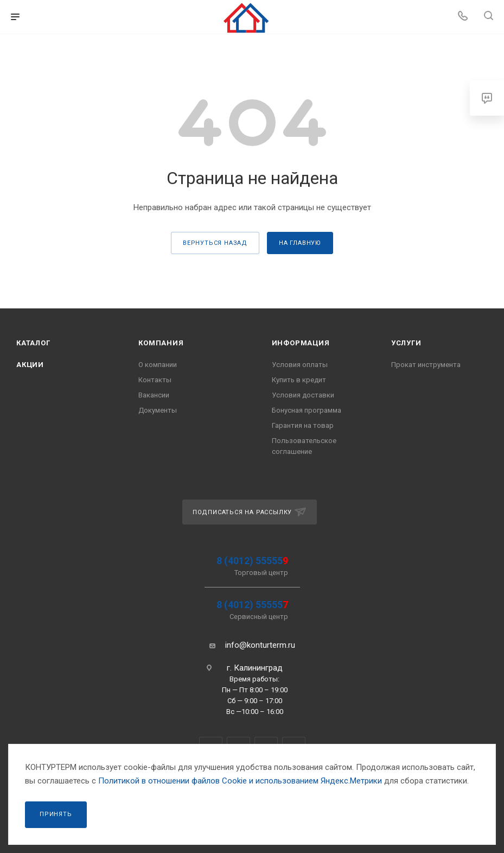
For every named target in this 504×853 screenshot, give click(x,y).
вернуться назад (215, 243)
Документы (158, 410)
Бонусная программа (307, 410)
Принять (56, 814)
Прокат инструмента (426, 365)
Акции (30, 365)
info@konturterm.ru (260, 645)
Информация (301, 343)
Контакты (155, 380)
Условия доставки (303, 395)
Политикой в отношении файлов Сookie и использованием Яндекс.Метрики (240, 781)
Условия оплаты (300, 365)
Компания (161, 343)
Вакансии (154, 395)
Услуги (406, 343)
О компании (158, 365)
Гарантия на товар (303, 425)
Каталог (33, 343)
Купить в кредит (299, 380)
